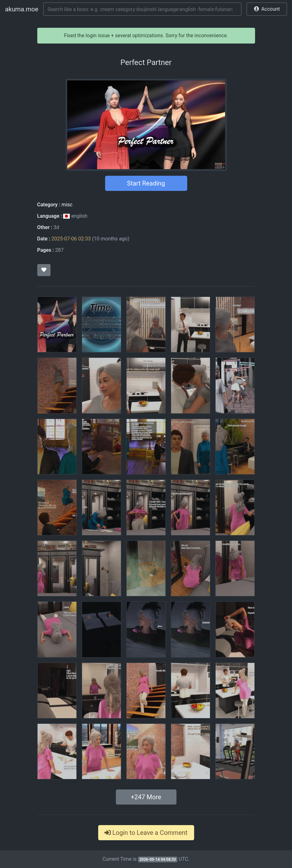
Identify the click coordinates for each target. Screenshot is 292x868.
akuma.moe (22, 9)
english (75, 216)
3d (57, 227)
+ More (146, 797)
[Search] (142, 9)
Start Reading (146, 183)
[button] (267, 9)
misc (67, 205)
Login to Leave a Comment (146, 833)
